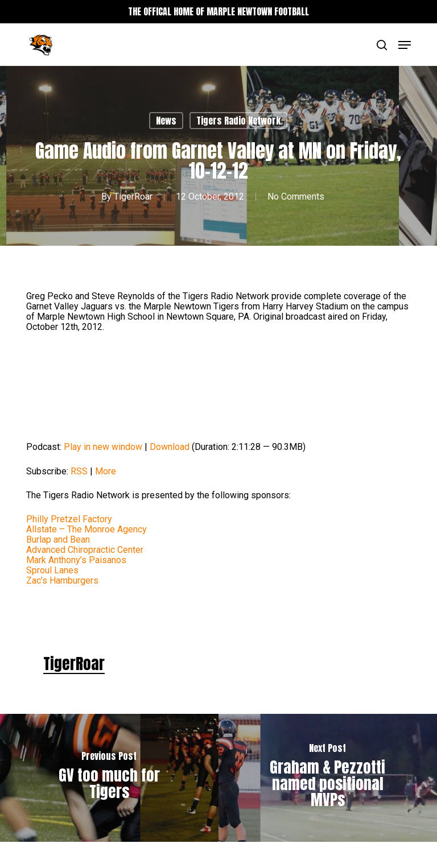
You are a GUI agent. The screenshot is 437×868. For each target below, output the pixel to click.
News (166, 121)
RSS (79, 471)
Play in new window (103, 447)
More (106, 471)
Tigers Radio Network (238, 121)
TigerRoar (133, 197)
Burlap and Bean (58, 540)
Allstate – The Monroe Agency (86, 529)
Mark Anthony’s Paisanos (76, 560)
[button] (405, 45)
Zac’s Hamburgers (62, 580)
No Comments (296, 197)
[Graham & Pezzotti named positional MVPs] (328, 778)
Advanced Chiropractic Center (85, 550)
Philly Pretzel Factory (69, 519)
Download (170, 447)
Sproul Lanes (52, 570)
